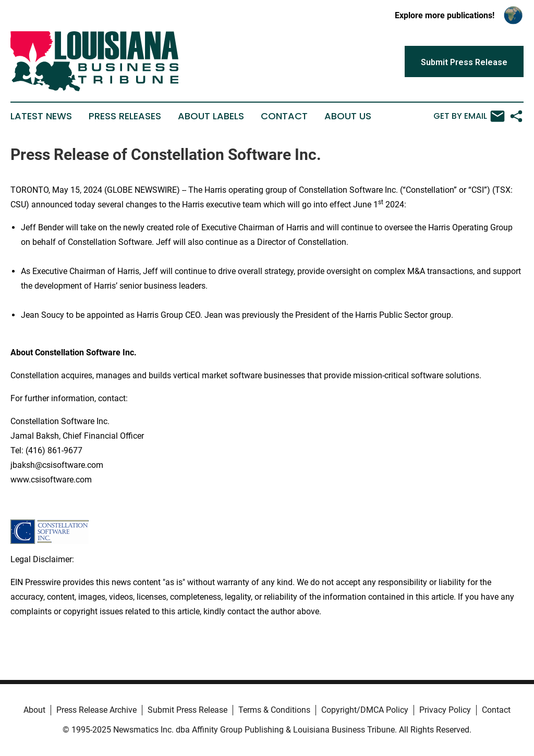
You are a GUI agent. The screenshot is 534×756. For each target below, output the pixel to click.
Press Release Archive (96, 710)
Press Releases (125, 116)
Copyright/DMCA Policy (365, 710)
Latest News (41, 116)
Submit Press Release (187, 710)
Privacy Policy (445, 710)
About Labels (211, 116)
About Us (348, 116)
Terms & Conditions (274, 710)
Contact (284, 116)
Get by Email (469, 116)
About (34, 710)
